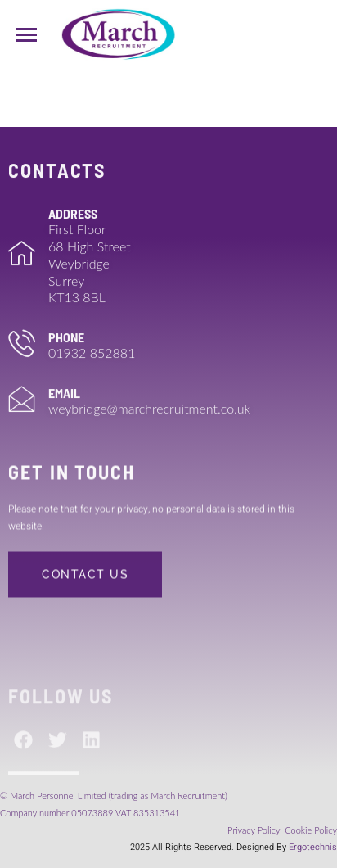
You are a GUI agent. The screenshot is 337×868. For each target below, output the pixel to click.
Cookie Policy (311, 830)
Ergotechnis (313, 847)
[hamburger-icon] (27, 35)
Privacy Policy (255, 830)
